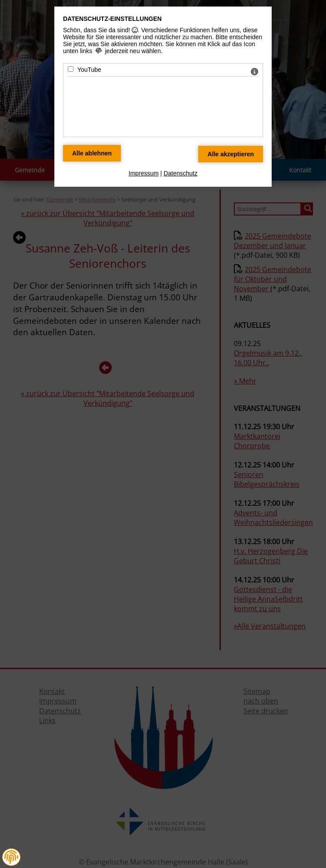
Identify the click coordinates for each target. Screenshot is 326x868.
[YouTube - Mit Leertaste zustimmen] (71, 69)
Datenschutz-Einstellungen (112, 19)
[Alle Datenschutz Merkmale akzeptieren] (231, 154)
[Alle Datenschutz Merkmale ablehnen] (92, 153)
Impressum (144, 173)
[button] (11, 857)
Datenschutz (180, 173)
